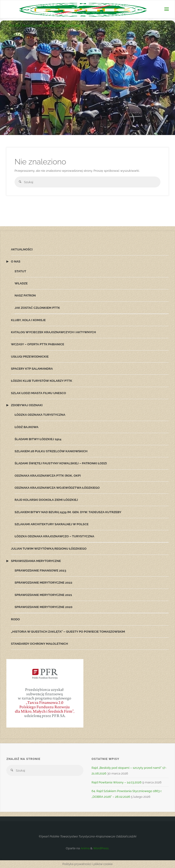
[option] (87, 112)
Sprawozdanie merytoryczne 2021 (43, 595)
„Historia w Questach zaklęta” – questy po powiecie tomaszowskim (68, 632)
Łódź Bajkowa (27, 427)
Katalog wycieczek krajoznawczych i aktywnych (53, 332)
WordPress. (101, 848)
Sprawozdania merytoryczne (36, 561)
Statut (20, 271)
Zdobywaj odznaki (27, 405)
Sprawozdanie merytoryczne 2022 (43, 582)
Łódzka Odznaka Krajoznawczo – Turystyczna (54, 536)
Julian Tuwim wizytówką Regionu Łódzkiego (49, 548)
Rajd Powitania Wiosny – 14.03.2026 (117, 782)
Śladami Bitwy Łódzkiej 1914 (38, 439)
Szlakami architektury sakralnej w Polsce (52, 524)
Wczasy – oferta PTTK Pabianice (38, 344)
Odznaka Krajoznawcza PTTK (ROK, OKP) (48, 476)
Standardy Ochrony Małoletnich (39, 644)
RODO (15, 619)
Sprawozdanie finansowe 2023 (40, 570)
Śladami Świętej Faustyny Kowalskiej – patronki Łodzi (61, 463)
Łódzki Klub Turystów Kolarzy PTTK (42, 381)
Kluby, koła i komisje (28, 320)
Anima (85, 848)
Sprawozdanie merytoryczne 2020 (44, 607)
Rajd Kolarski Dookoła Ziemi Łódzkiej (46, 500)
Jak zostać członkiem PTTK (37, 308)
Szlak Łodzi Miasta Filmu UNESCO (39, 393)
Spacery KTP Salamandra (32, 369)
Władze (21, 283)
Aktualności (22, 249)
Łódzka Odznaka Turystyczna (40, 415)
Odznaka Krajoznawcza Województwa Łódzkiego (57, 488)
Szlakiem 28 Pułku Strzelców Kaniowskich (51, 451)
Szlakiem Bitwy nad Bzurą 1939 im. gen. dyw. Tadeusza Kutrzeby (68, 512)
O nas (16, 261)
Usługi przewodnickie (30, 356)
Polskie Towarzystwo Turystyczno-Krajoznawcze (47, 26)
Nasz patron (25, 295)
